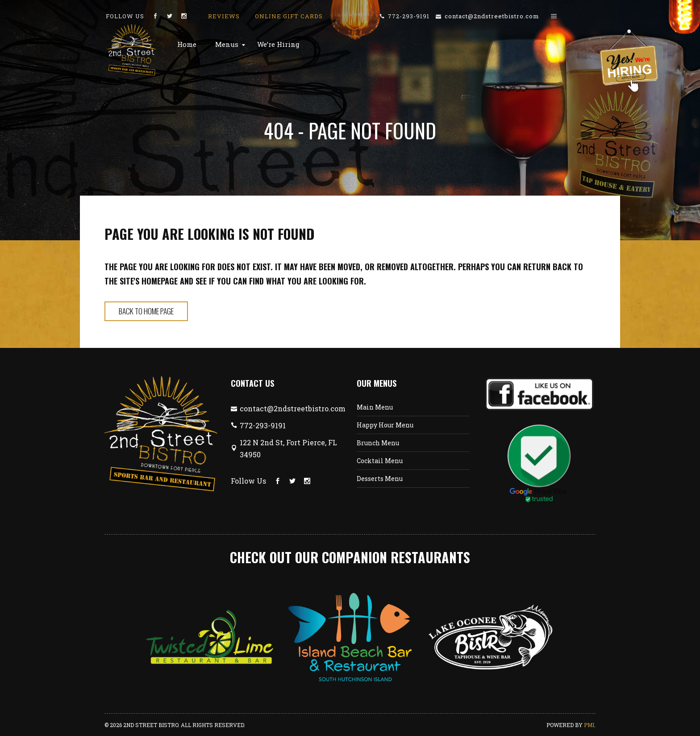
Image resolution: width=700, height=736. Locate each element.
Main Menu (375, 407)
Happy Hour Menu (385, 425)
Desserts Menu (380, 479)
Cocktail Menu (380, 461)
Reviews (224, 16)
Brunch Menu (378, 443)
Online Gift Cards (289, 16)
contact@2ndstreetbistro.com (492, 16)
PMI (589, 725)
